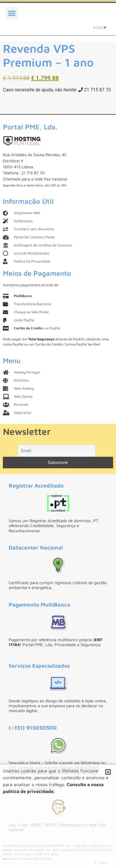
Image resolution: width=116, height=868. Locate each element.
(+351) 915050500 (33, 728)
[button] (12, 13)
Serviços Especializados (39, 666)
